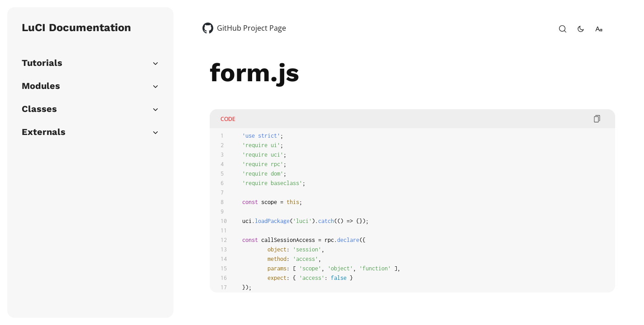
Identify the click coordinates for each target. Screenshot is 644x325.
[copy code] (597, 119)
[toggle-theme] (581, 29)
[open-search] (563, 29)
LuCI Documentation (76, 28)
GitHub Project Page (251, 28)
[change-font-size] (599, 29)
